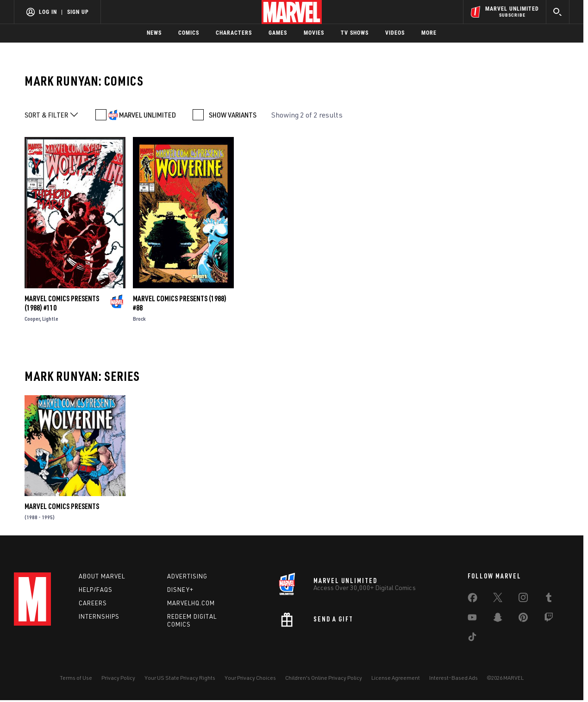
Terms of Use (76, 678)
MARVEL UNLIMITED (147, 115)
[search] (558, 12)
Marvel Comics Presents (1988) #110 (62, 303)
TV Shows (355, 33)
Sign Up (78, 12)
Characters (234, 33)
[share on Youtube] (472, 619)
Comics (189, 33)
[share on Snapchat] (498, 619)
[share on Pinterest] (523, 619)
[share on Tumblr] (549, 599)
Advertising (187, 576)
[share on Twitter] (498, 599)
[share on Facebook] (472, 600)
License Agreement (396, 678)
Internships (99, 616)
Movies (314, 33)
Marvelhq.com (191, 603)
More (429, 33)
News (154, 33)
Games (278, 33)
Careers (93, 603)
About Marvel (102, 576)
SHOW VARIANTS (233, 115)
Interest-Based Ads (454, 678)
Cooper (32, 319)
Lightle (50, 319)
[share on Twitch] (549, 619)
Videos (395, 33)
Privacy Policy (118, 678)
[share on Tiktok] (472, 639)
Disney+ (180, 590)
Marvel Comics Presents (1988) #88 (180, 303)
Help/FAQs (96, 590)
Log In (48, 12)
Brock (139, 319)
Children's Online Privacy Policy (324, 678)
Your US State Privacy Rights (180, 678)
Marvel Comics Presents (62, 506)
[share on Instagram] (523, 599)
